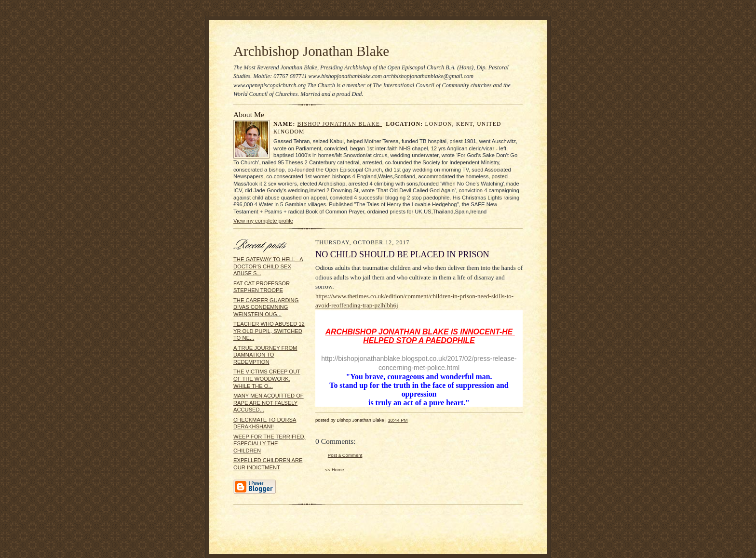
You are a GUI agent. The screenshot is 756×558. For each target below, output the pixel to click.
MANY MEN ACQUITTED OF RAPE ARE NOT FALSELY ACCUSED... (269, 403)
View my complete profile (263, 221)
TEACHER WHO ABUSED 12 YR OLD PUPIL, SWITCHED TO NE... (269, 331)
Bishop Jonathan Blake (340, 124)
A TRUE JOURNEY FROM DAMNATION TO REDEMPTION (265, 355)
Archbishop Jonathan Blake (311, 51)
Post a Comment (345, 455)
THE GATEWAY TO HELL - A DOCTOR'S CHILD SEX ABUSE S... (268, 266)
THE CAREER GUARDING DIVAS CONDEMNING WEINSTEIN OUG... (266, 307)
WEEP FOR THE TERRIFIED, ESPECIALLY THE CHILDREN (270, 444)
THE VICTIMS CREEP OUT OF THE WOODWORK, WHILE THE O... (267, 379)
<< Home (335, 470)
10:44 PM (398, 420)
